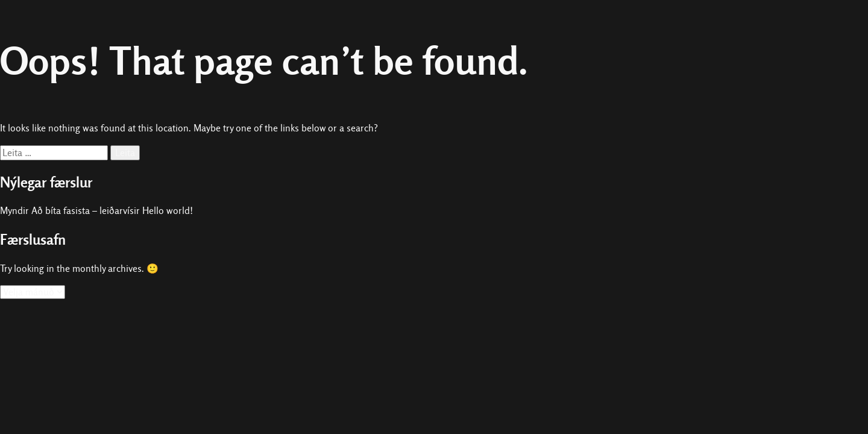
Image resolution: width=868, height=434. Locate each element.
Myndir (14, 211)
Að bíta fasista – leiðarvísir (86, 211)
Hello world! (168, 211)
